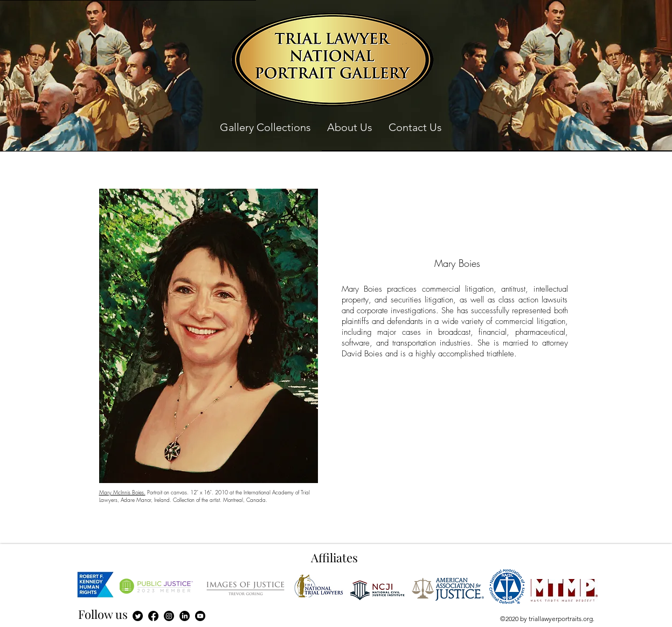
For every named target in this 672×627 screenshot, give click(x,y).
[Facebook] (153, 616)
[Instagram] (169, 616)
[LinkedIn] (185, 616)
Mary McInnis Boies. (122, 492)
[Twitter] (138, 616)
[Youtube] (200, 616)
